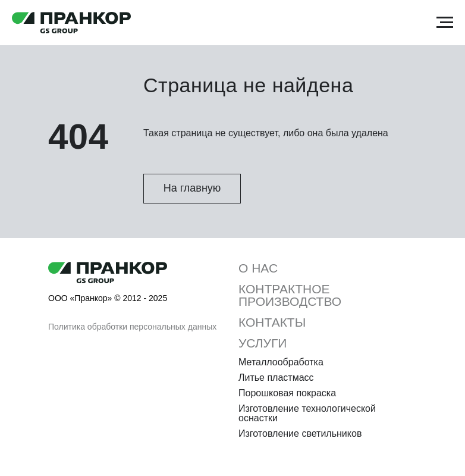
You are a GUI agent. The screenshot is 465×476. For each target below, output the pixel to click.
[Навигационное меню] (445, 23)
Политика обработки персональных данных (132, 327)
